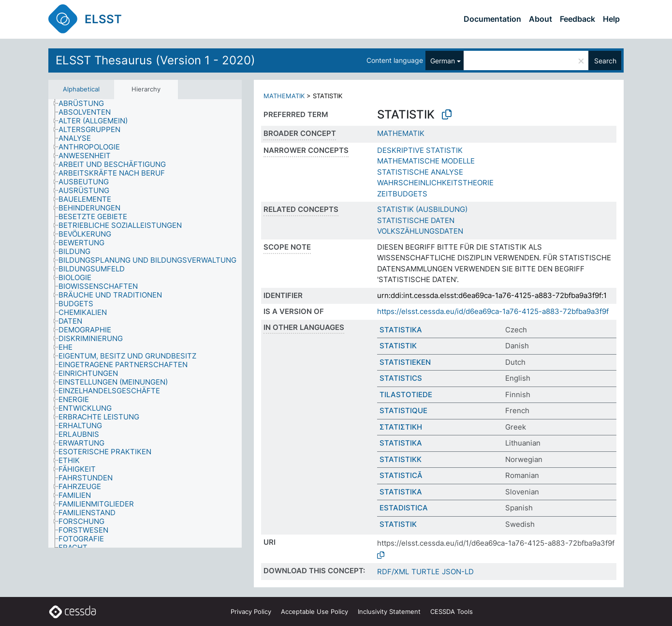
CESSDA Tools (452, 611)
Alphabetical (81, 89)
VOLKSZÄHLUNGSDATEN (420, 231)
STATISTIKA (401, 330)
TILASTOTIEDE (406, 395)
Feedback (577, 19)
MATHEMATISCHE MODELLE (426, 161)
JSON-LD (458, 572)
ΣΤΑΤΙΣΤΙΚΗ (401, 427)
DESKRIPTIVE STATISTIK (420, 150)
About (541, 19)
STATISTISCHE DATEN (416, 220)
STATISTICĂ (401, 475)
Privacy (251, 611)
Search (605, 61)
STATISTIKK (401, 459)
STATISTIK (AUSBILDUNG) (422, 209)
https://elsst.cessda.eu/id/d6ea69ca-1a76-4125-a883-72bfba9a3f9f (493, 311)
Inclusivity (389, 611)
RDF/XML (393, 572)
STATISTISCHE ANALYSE (420, 172)
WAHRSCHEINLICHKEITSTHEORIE (435, 183)
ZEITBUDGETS (402, 194)
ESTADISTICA (404, 508)
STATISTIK (398, 346)
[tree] (145, 323)
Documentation (492, 19)
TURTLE (425, 572)
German (443, 61)
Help (611, 19)
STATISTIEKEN (405, 362)
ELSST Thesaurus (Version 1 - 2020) (155, 60)
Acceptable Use (314, 611)
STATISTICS (401, 378)
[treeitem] (85, 104)
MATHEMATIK (284, 96)
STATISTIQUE (403, 410)
